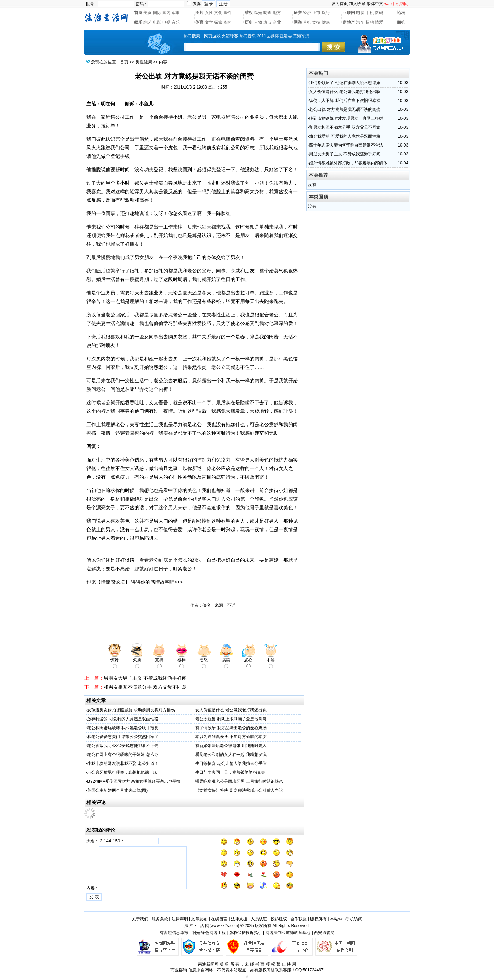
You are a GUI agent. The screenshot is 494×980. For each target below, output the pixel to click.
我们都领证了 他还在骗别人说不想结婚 (345, 83)
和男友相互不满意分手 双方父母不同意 (145, 687)
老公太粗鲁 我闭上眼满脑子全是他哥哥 (231, 719)
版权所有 (318, 919)
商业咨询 (179, 970)
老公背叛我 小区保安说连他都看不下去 (123, 746)
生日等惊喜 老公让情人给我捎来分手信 (231, 763)
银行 (326, 13)
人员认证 (259, 919)
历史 (249, 22)
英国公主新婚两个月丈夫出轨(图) (117, 790)
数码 (379, 13)
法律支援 (239, 919)
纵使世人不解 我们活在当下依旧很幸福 (345, 101)
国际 (157, 13)
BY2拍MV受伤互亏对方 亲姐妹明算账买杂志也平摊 (134, 781)
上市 (316, 13)
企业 (277, 22)
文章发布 (199, 919)
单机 (307, 22)
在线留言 (219, 919)
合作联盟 (298, 919)
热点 (267, 22)
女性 (209, 13)
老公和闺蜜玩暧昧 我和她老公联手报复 (123, 728)
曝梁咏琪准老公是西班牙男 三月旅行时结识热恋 (239, 781)
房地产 (349, 22)
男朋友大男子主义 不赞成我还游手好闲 (145, 678)
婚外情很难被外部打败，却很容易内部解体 (348, 163)
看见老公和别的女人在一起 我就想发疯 (231, 755)
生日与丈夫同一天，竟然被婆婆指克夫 (230, 772)
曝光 (258, 13)
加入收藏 (357, 4)
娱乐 (138, 22)
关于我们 (140, 919)
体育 (199, 22)
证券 (298, 13)
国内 (166, 13)
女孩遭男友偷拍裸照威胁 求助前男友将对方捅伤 (131, 710)
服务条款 (160, 919)
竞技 (316, 22)
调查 (267, 13)
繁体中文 (375, 4)
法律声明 (180, 919)
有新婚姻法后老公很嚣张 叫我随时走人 (231, 746)
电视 (166, 22)
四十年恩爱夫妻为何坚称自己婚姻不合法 (346, 145)
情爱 (379, 22)
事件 (227, 13)
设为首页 (340, 4)
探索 (218, 22)
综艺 (148, 22)
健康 (326, 22)
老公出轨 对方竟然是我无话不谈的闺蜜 (345, 109)
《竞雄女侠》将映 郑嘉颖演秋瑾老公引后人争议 (239, 790)
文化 (218, 13)
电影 (157, 22)
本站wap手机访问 (346, 919)
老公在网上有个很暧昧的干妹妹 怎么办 (123, 755)
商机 (401, 22)
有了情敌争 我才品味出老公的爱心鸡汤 (231, 728)
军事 (176, 13)
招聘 (370, 22)
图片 (199, 13)
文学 (209, 22)
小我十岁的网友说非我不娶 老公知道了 (123, 763)
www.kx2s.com (224, 926)
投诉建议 (279, 919)
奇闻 (227, 22)
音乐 (176, 22)
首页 (138, 13)
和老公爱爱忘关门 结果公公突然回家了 (123, 737)
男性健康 (144, 62)
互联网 (349, 13)
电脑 (360, 13)
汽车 (360, 22)
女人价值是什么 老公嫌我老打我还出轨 (231, 710)
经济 (307, 13)
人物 (258, 22)
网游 (298, 22)
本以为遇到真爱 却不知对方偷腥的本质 (231, 737)
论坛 (401, 13)
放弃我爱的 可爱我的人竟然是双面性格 (123, 719)
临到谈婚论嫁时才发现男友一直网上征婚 (346, 118)
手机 (370, 13)
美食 (148, 13)
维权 (249, 13)
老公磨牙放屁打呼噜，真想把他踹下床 (122, 772)
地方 (277, 13)
